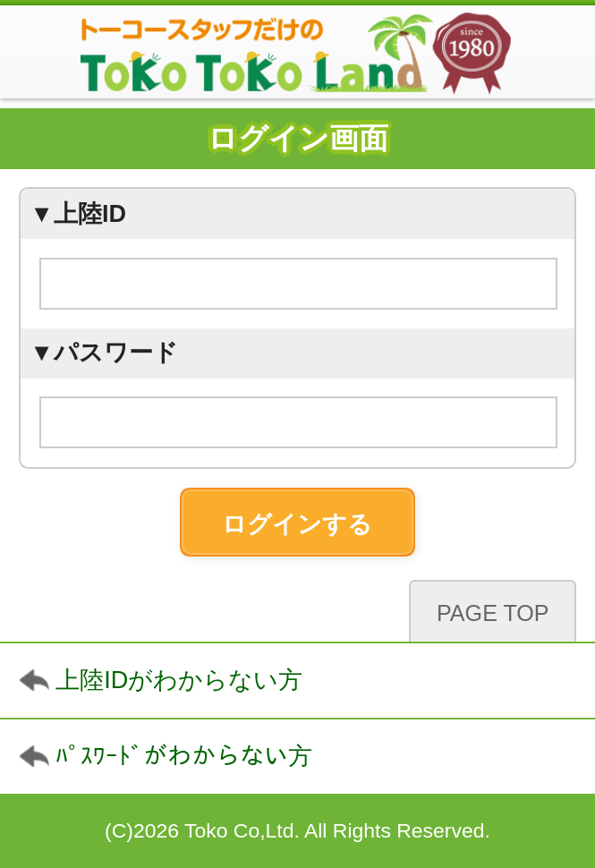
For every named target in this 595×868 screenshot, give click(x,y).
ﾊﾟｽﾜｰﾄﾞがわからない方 (184, 756)
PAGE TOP (493, 613)
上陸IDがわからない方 (179, 680)
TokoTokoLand (297, 53)
